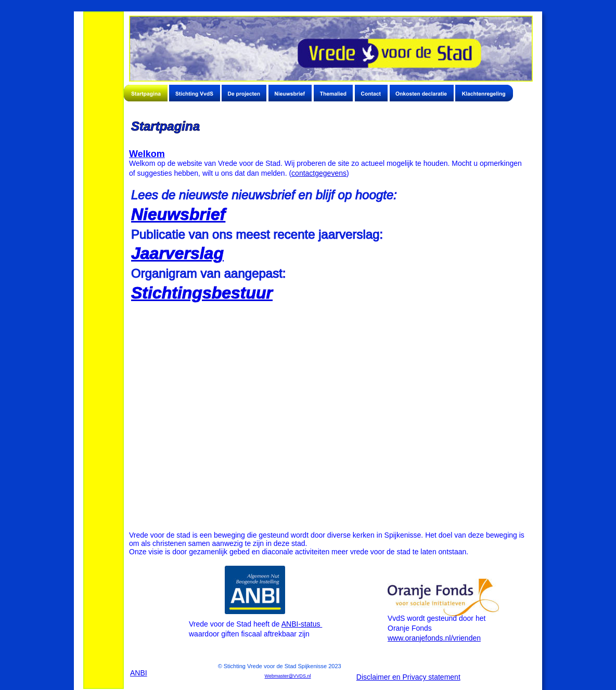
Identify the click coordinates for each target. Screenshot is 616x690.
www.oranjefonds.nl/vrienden (434, 638)
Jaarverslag (177, 253)
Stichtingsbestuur (202, 293)
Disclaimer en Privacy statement (408, 677)
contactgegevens (319, 173)
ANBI (139, 673)
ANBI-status (302, 624)
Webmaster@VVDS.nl (288, 676)
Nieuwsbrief (178, 214)
